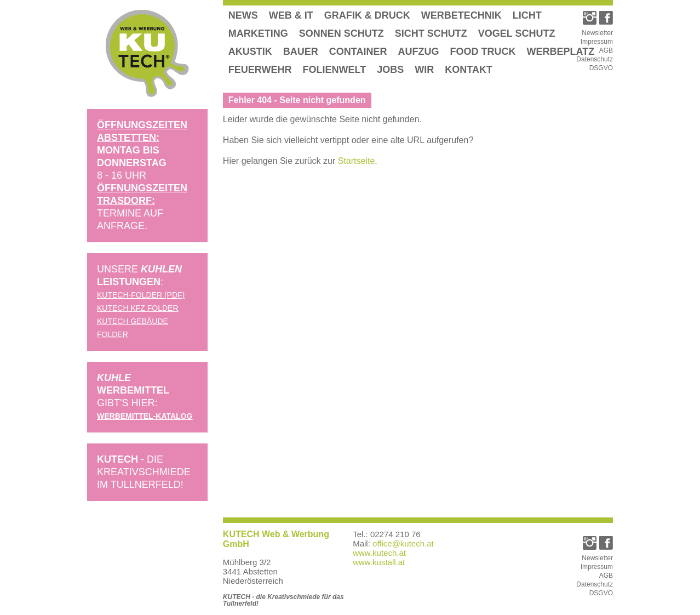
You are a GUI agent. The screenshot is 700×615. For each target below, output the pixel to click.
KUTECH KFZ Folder (138, 308)
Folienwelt (335, 70)
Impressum (597, 42)
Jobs (390, 70)
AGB (606, 50)
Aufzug (419, 52)
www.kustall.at (379, 562)
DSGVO (601, 68)
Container (358, 52)
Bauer (301, 52)
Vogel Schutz (517, 33)
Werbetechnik (461, 15)
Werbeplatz (561, 52)
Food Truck (483, 52)
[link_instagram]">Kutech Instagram (590, 18)
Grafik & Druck (367, 15)
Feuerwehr (260, 70)
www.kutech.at (379, 553)
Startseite (357, 161)
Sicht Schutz (431, 33)
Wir (424, 70)
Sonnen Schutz (342, 33)
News (243, 15)
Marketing (258, 33)
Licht (527, 15)
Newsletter (597, 33)
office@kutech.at (403, 543)
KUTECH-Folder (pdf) (141, 295)
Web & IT (291, 15)
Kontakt (469, 70)
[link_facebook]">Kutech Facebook (606, 18)
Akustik (250, 52)
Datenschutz (595, 59)
